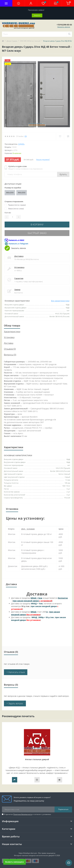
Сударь (21, 144)
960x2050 (22, 193)
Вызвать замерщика (15, 862)
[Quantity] (12, 217)
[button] (31, 3)
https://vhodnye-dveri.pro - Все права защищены (37, 853)
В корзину (37, 224)
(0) (26, 136)
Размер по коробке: (13, 188)
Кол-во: (8, 213)
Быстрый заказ (37, 233)
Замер (17, 290)
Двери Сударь (12, 41)
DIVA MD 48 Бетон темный (30, 41)
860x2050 (10, 193)
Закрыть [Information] (37, 15)
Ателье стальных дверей (37, 759)
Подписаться (63, 809)
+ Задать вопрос (15, 703)
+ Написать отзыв (16, 672)
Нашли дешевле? (43, 159)
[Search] (69, 34)
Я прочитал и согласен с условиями (28, 814)
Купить (63, 174)
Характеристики (12, 332)
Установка (19, 267)
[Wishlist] (60, 136)
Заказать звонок (64, 27)
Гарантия (19, 278)
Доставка (19, 256)
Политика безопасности (23, 814)
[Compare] (68, 136)
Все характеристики (60, 301)
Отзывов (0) (10, 349)
